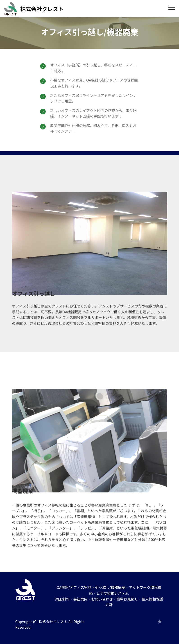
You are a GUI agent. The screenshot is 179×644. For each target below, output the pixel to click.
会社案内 (80, 599)
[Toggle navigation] (172, 7)
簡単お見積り (127, 599)
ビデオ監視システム (113, 593)
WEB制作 (62, 599)
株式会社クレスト (42, 9)
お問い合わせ (102, 599)
